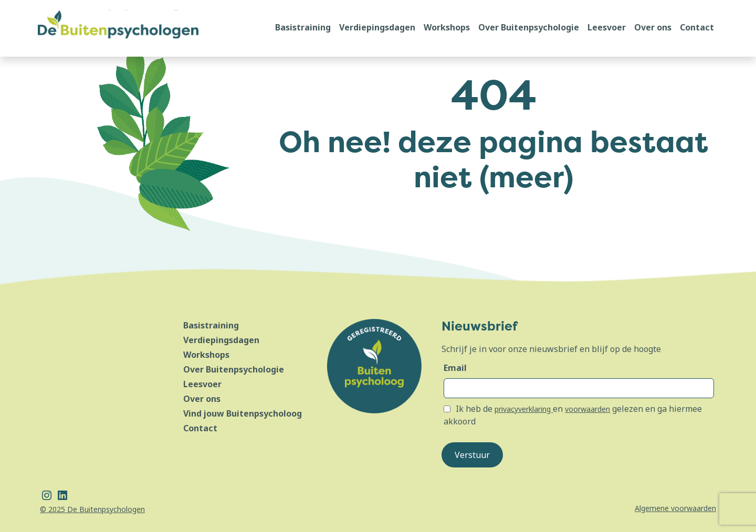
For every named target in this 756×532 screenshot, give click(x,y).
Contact (697, 27)
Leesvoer (607, 27)
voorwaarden (587, 409)
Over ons (653, 27)
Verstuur (472, 455)
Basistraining (303, 27)
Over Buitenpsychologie (529, 27)
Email (455, 368)
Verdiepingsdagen (377, 27)
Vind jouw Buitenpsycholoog (243, 413)
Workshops (447, 27)
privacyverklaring (524, 409)
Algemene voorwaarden (675, 508)
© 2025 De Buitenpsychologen (92, 509)
